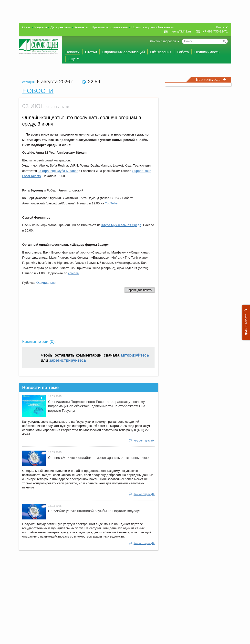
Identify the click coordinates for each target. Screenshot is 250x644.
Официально (46, 283)
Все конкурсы (211, 79)
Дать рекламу (245, 322)
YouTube (111, 203)
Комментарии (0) (144, 441)
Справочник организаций (124, 52)
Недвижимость (207, 52)
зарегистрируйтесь (68, 360)
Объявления (161, 52)
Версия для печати (140, 290)
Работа (183, 52)
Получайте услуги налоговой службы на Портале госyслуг (94, 511)
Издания (41, 27)
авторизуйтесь (135, 355)
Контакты (81, 27)
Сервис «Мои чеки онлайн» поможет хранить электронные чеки (99, 458)
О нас (26, 27)
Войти (220, 27)
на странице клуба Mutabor (58, 171)
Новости (73, 52)
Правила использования (110, 27)
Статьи (91, 52)
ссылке (73, 273)
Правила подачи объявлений (153, 27)
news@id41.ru (181, 31)
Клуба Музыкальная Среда (121, 225)
